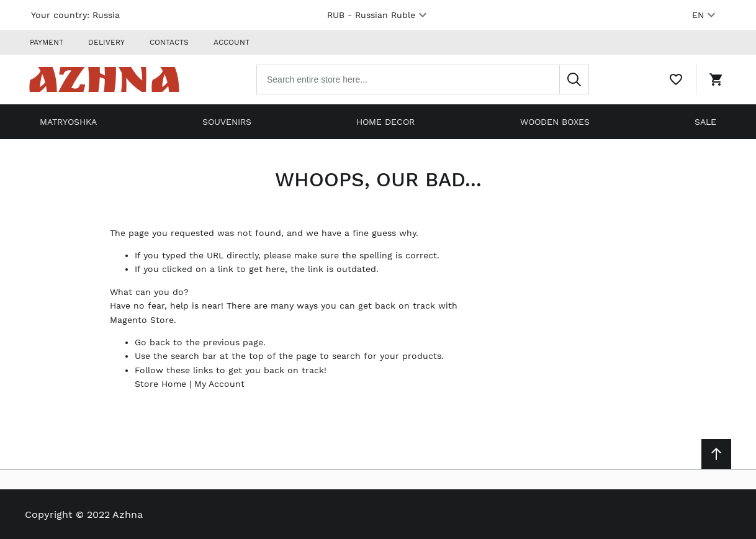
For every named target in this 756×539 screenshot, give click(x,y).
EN (705, 15)
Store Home (160, 384)
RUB (379, 15)
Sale (705, 122)
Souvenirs (227, 122)
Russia (106, 15)
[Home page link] (104, 79)
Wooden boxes (555, 122)
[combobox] (423, 79)
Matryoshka (68, 122)
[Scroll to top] (716, 454)
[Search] (574, 79)
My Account (219, 384)
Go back (152, 342)
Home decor (385, 122)
